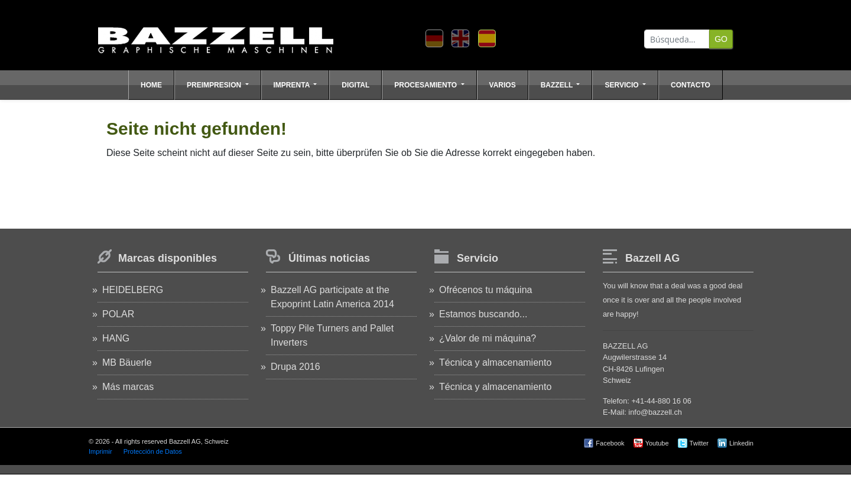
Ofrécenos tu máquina (485, 290)
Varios (503, 85)
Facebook (610, 443)
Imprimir (100, 451)
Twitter (699, 443)
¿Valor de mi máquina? (488, 338)
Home (151, 85)
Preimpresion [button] (215, 85)
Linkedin (741, 443)
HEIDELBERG (133, 290)
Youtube (657, 443)
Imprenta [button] (293, 85)
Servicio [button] (622, 85)
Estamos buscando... (483, 314)
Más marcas (128, 387)
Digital (355, 85)
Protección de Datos (153, 451)
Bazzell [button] (558, 85)
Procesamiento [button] (426, 85)
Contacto (691, 85)
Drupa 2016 (295, 367)
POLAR (118, 314)
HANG (116, 338)
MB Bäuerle (127, 362)
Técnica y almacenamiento (495, 362)
